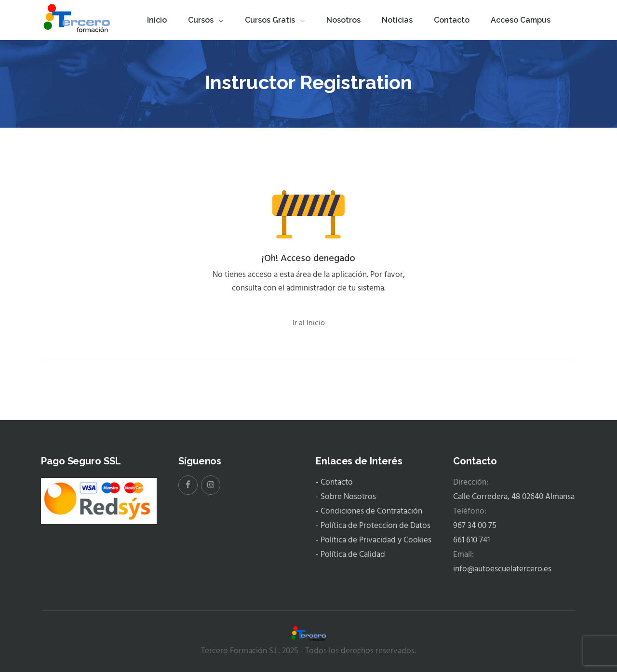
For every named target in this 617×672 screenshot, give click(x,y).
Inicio (157, 20)
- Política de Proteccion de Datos (373, 526)
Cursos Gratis (275, 20)
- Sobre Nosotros (346, 497)
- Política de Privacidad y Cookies (374, 540)
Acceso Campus (521, 20)
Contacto (452, 20)
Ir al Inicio (309, 323)
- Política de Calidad (350, 555)
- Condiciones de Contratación (369, 511)
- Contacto (334, 482)
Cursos (206, 20)
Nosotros (343, 20)
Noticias (397, 20)
